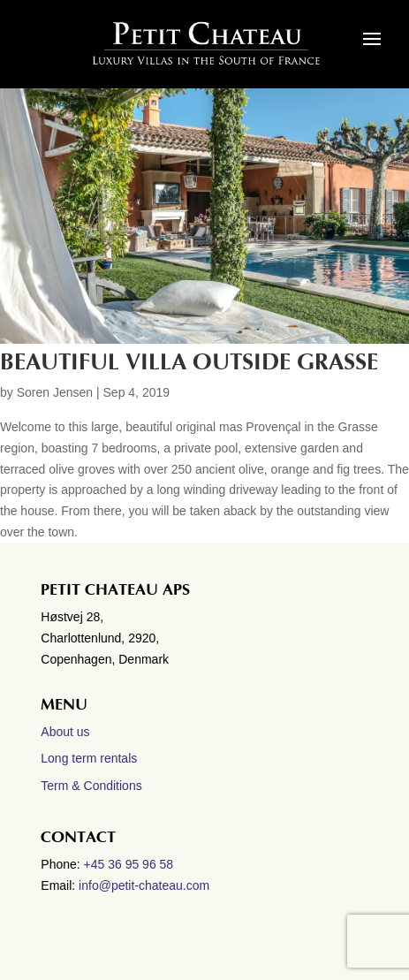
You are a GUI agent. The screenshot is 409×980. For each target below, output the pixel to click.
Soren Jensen (55, 392)
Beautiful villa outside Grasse (189, 362)
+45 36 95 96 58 (131, 864)
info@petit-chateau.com (144, 885)
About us (65, 732)
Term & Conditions (91, 786)
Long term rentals (89, 758)
